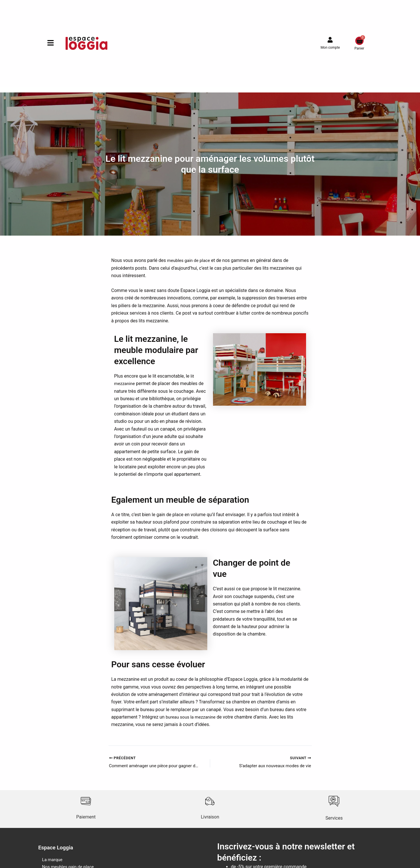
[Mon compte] (330, 40)
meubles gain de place (190, 260)
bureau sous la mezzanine (192, 717)
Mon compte (330, 48)
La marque (49, 861)
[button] (50, 43)
